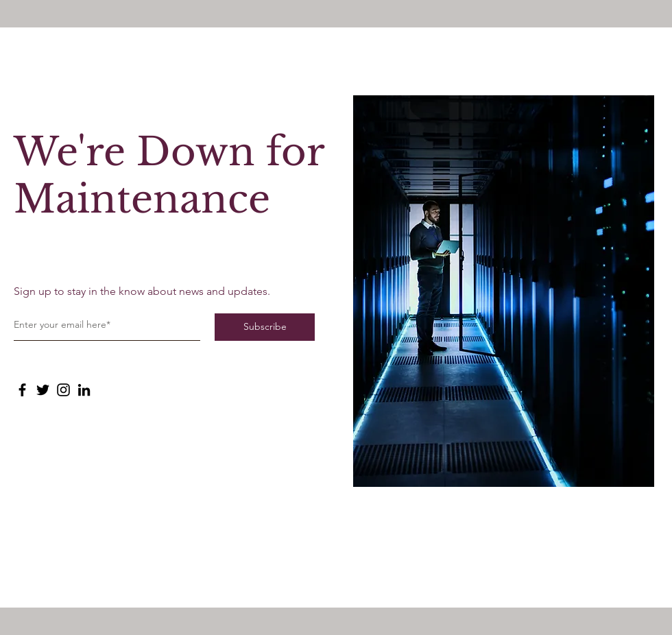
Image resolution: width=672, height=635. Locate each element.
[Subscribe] (265, 327)
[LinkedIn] (84, 390)
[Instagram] (63, 390)
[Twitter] (43, 390)
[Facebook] (22, 390)
